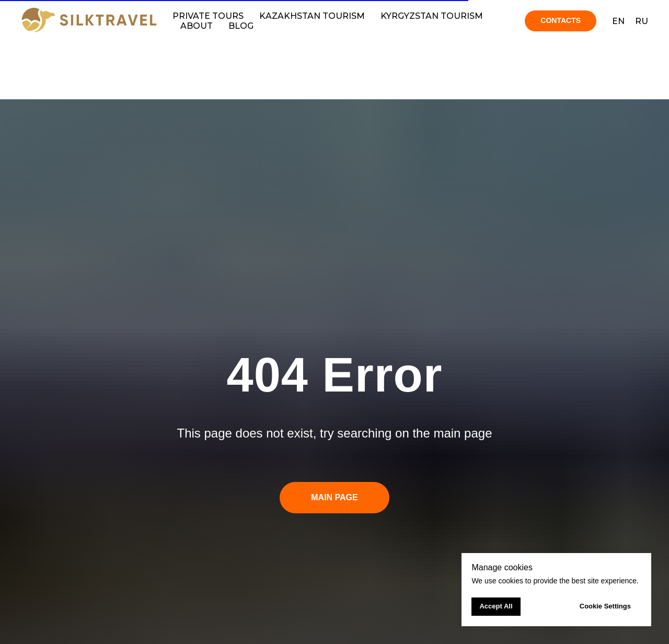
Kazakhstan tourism (312, 16)
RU (642, 21)
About (197, 26)
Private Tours (208, 16)
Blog (241, 26)
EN (618, 21)
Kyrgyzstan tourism (432, 16)
